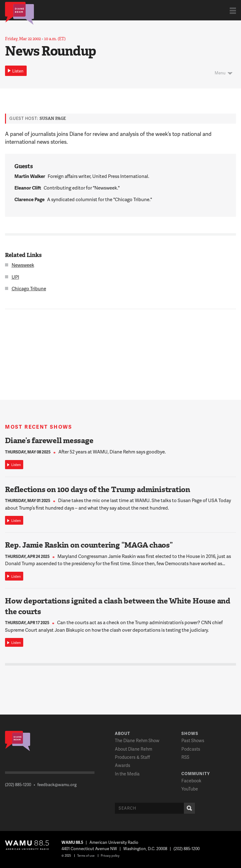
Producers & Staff (132, 757)
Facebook (191, 781)
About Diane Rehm (134, 749)
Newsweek (23, 265)
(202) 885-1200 (18, 785)
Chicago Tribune (29, 288)
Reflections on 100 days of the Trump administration (98, 490)
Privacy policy (110, 855)
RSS (185, 757)
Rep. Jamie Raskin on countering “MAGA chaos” (89, 545)
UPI (15, 277)
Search (188, 808)
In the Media (127, 774)
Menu (220, 73)
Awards (123, 765)
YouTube (190, 789)
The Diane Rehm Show (137, 740)
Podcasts (191, 749)
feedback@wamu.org (57, 785)
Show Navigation (233, 11)
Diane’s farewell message (49, 441)
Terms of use (86, 855)
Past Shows (193, 740)
